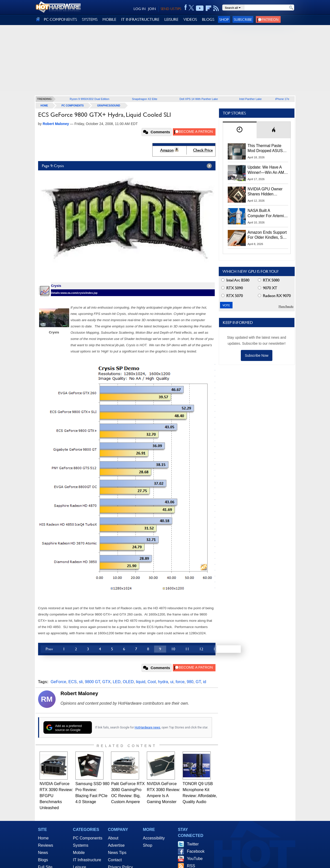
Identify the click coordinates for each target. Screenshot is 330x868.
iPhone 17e (282, 99)
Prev (49, 649)
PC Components (73, 106)
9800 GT (92, 682)
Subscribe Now (257, 355)
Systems (81, 845)
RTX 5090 (232, 288)
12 (201, 649)
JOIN (152, 9)
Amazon (167, 150)
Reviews (46, 845)
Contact (115, 860)
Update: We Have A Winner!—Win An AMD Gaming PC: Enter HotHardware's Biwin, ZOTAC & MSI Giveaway (267, 170)
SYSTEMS (90, 19)
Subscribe (243, 19)
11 (187, 649)
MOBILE (109, 19)
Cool (152, 682)
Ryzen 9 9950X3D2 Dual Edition (89, 99)
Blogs (43, 860)
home (44, 106)
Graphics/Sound (109, 106)
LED (117, 682)
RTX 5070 (232, 296)
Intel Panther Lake (250, 99)
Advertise (116, 845)
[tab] (240, 130)
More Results (286, 306)
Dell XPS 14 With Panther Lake (199, 99)
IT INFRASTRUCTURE (140, 19)
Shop (224, 19)
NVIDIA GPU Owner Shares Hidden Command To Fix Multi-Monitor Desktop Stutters (268, 192)
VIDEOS (190, 19)
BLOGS (208, 19)
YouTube (195, 859)
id (204, 682)
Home (43, 838)
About (113, 838)
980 (190, 682)
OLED (128, 682)
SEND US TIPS (171, 9)
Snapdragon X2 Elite (145, 99)
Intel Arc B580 (235, 280)
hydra (163, 682)
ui (172, 682)
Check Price (203, 150)
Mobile (79, 853)
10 (173, 649)
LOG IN (140, 9)
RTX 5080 (269, 280)
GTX (106, 682)
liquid (140, 682)
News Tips (117, 853)
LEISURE (171, 19)
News (43, 853)
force (180, 682)
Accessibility (154, 838)
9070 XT (267, 288)
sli (81, 682)
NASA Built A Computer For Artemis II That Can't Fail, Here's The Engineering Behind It (267, 213)
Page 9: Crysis (128, 166)
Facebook (196, 851)
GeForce (58, 682)
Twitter (193, 844)
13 (215, 649)
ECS (73, 682)
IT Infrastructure (87, 860)
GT (198, 682)
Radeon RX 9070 (274, 296)
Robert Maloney (79, 693)
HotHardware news (147, 727)
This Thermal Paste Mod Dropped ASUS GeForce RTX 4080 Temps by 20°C (265, 149)
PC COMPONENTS (60, 19)
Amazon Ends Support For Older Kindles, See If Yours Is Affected (267, 235)
